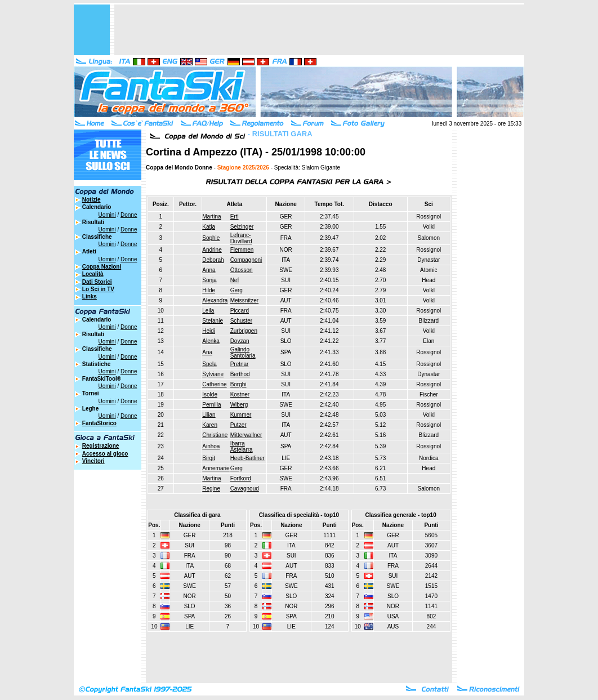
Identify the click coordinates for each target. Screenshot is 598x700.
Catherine (214, 384)
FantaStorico (99, 423)
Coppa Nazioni (102, 267)
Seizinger (242, 227)
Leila (208, 311)
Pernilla (211, 405)
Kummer (241, 415)
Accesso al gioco (105, 454)
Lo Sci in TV (98, 289)
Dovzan (240, 341)
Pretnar (240, 364)
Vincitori (93, 461)
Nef (235, 280)
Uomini (107, 215)
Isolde (210, 394)
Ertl (235, 217)
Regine (211, 489)
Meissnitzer (245, 300)
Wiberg (239, 405)
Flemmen (242, 250)
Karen (210, 425)
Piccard (240, 311)
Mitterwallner (246, 435)
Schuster (241, 321)
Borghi (238, 384)
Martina (211, 217)
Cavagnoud (245, 489)
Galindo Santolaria (243, 353)
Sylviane (213, 374)
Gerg (236, 290)
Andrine (212, 250)
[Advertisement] (319, 30)
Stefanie (213, 321)
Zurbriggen (244, 331)
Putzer (238, 425)
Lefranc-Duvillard (241, 238)
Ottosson (242, 270)
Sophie (211, 238)
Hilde (209, 290)
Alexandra (215, 300)
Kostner (240, 394)
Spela (209, 364)
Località (93, 274)
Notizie (92, 200)
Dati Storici (97, 282)
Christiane (215, 435)
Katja (209, 227)
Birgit (209, 458)
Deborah (213, 260)
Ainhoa (211, 446)
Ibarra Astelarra (242, 447)
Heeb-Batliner (247, 458)
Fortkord (241, 478)
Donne (129, 215)
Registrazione (101, 446)
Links (90, 297)
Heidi (209, 331)
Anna (209, 270)
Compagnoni (246, 260)
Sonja (209, 280)
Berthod (240, 374)
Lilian (209, 415)
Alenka (211, 341)
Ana (207, 352)
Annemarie (216, 468)
